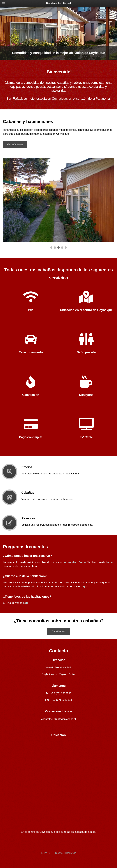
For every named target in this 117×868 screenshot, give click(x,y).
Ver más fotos (15, 144)
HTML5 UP (70, 853)
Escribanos (58, 631)
